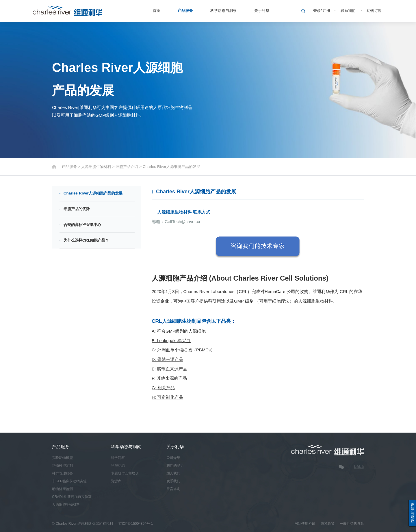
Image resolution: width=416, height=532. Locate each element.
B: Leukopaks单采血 (171, 341)
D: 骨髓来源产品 (167, 360)
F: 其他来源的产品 (169, 379)
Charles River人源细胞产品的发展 (171, 167)
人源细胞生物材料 (96, 167)
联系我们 (348, 11)
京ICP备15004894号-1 (136, 524)
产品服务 (185, 11)
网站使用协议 (305, 524)
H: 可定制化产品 (167, 397)
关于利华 (262, 11)
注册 (326, 11)
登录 (317, 11)
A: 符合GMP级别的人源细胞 (179, 331)
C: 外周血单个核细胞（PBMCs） (183, 350)
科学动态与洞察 (223, 11)
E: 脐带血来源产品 (169, 369)
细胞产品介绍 (127, 167)
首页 (157, 11)
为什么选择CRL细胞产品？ (86, 240)
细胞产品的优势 (77, 209)
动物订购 (374, 11)
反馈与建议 (413, 513)
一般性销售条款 (352, 524)
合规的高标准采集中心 (82, 225)
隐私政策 (328, 524)
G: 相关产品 (163, 388)
